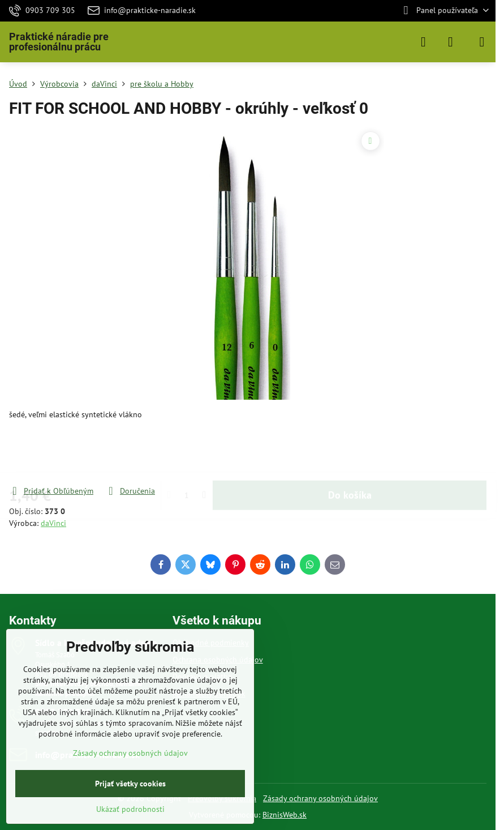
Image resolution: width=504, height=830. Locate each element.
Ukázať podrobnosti (130, 809)
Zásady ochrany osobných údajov (320, 798)
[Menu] (482, 42)
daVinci (53, 523)
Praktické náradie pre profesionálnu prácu (59, 42)
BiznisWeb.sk (285, 815)
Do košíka (350, 453)
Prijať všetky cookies (130, 784)
